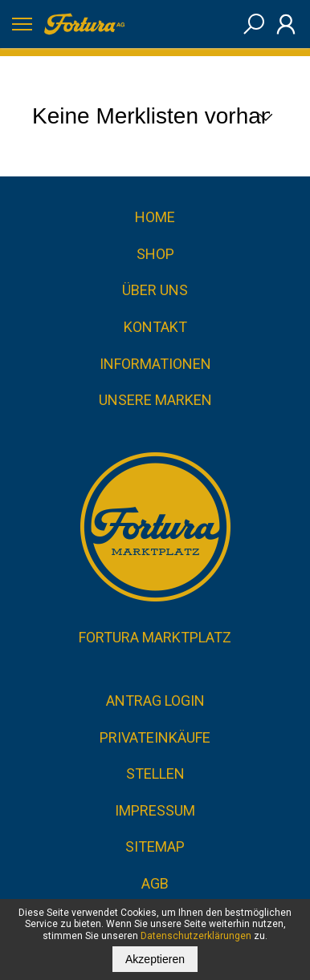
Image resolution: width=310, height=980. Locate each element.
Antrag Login (155, 701)
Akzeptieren (155, 959)
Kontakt (155, 327)
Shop (155, 254)
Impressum (155, 810)
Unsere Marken (155, 400)
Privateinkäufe (155, 737)
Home (155, 217)
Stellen (155, 773)
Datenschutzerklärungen (196, 936)
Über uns (155, 290)
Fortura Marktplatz (155, 637)
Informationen (155, 364)
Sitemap (155, 846)
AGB (155, 883)
